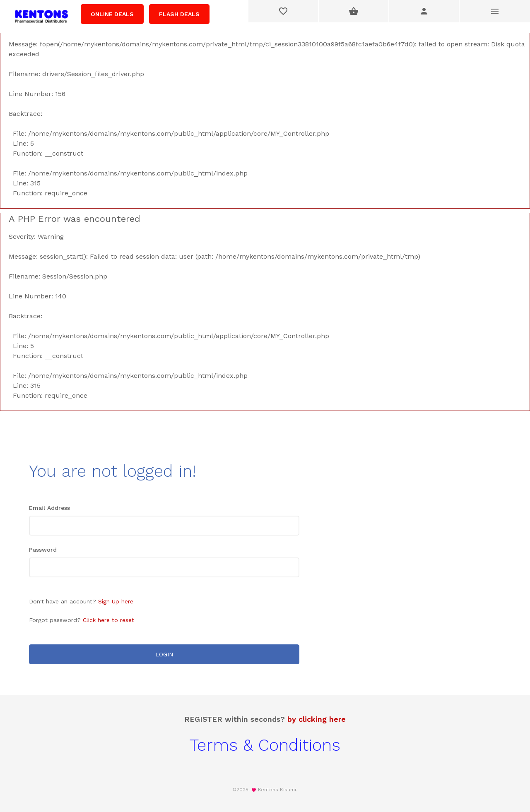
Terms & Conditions (265, 745)
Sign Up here (116, 601)
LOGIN (164, 654)
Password (43, 550)
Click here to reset (108, 620)
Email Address (49, 508)
